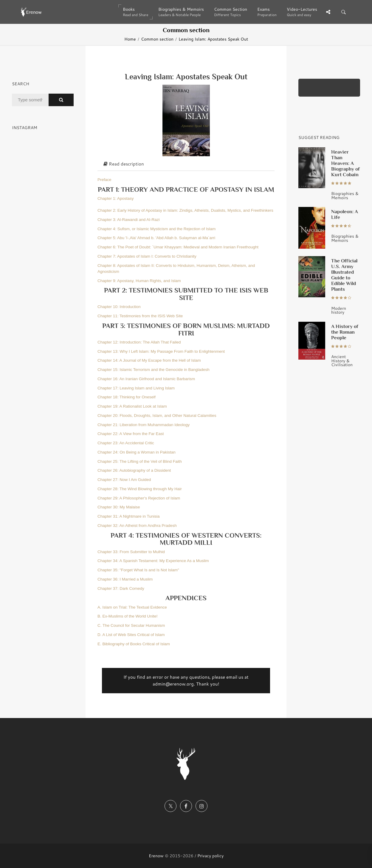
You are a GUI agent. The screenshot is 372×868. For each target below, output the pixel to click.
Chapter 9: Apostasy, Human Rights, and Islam (139, 281)
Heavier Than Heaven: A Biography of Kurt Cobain (345, 163)
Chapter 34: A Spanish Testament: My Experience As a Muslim (153, 561)
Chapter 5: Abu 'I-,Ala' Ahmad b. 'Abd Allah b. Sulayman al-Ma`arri (156, 238)
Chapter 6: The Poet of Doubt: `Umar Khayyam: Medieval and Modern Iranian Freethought (178, 247)
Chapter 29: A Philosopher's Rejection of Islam (139, 498)
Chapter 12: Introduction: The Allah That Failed (139, 342)
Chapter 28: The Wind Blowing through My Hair (140, 489)
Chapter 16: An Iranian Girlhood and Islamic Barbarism (146, 379)
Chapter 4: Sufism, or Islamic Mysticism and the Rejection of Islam (156, 229)
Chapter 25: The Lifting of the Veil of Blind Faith (140, 461)
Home (130, 39)
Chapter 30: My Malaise (119, 507)
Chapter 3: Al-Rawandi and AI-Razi (129, 220)
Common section (157, 39)
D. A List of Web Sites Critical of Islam (131, 635)
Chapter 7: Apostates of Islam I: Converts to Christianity (147, 256)
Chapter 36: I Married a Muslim (125, 579)
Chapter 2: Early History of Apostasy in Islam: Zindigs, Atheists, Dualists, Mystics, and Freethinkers (185, 210)
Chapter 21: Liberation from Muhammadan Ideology (144, 425)
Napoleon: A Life (345, 214)
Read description (124, 164)
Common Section (231, 12)
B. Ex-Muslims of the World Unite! (128, 616)
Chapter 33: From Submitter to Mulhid (131, 552)
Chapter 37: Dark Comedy (121, 588)
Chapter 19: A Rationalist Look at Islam (132, 406)
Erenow (156, 856)
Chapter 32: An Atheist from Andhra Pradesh (137, 526)
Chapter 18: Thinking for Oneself (127, 397)
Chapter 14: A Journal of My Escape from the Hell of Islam (149, 360)
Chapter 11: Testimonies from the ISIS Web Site (140, 316)
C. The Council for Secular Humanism (131, 625)
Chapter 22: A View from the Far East (131, 434)
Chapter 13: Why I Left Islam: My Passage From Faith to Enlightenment (161, 351)
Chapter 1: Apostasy (116, 198)
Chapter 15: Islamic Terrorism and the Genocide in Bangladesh (154, 370)
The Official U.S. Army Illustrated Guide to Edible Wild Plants (344, 275)
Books (135, 12)
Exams (267, 12)
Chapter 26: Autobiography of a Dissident (134, 470)
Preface (104, 180)
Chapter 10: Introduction (119, 307)
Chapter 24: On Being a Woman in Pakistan (137, 452)
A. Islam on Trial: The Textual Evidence (132, 607)
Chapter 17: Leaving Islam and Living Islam (136, 388)
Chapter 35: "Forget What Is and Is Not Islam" (138, 570)
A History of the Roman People (345, 332)
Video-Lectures (302, 12)
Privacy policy (210, 856)
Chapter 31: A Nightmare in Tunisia (129, 516)
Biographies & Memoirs (181, 12)
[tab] (186, 164)
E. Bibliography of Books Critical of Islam (134, 644)
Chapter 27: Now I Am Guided (124, 480)
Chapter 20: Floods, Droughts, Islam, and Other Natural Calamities (157, 416)
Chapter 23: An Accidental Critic (126, 443)
